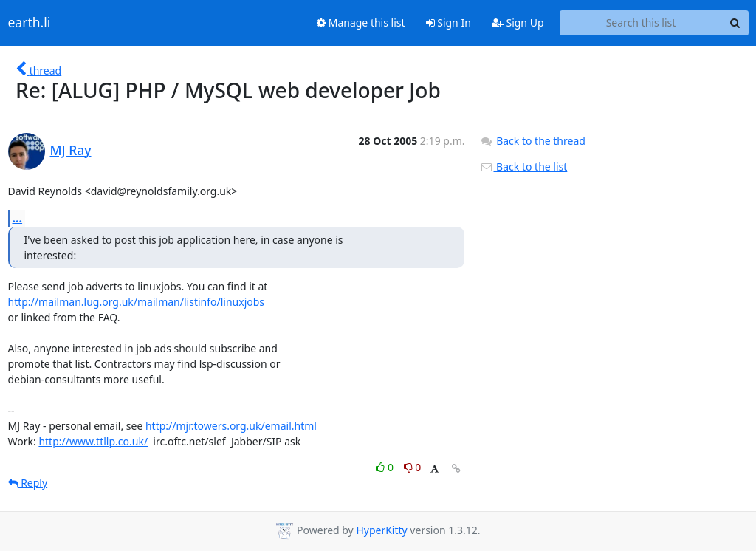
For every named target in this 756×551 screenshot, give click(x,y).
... (18, 218)
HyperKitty (381, 530)
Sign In (449, 23)
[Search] (735, 23)
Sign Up (518, 23)
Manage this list (361, 23)
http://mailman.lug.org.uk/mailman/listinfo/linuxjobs (137, 302)
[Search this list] (641, 23)
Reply (28, 483)
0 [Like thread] (386, 467)
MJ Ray (71, 150)
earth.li (30, 23)
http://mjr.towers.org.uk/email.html (231, 426)
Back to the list (523, 167)
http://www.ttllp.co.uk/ (93, 441)
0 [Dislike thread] (413, 467)
